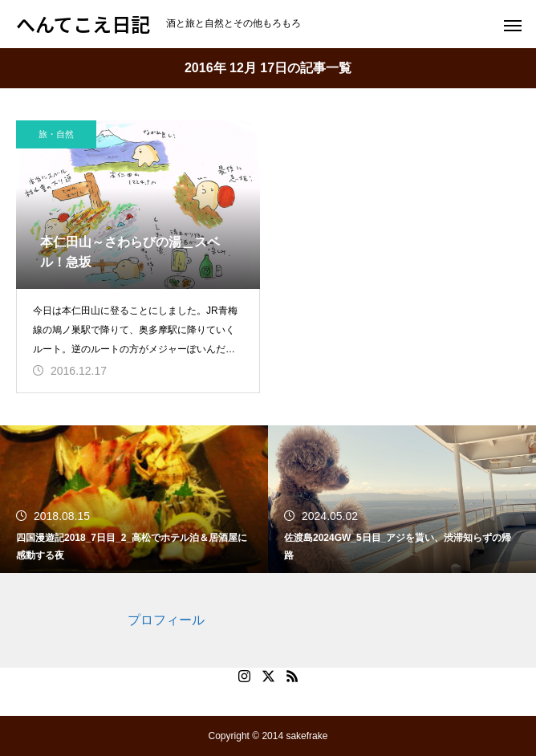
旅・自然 (56, 134)
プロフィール (166, 620)
